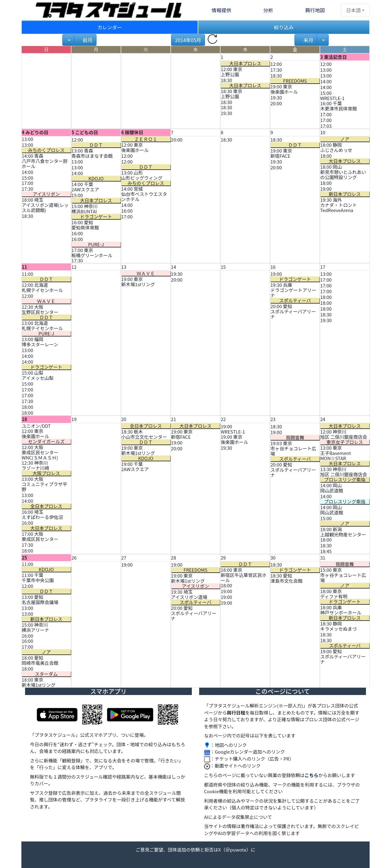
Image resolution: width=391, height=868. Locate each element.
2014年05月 (188, 40)
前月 (87, 40)
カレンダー (110, 27)
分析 (268, 10)
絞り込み (284, 27)
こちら (311, 775)
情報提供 (221, 10)
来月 (308, 40)
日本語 (353, 10)
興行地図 (315, 10)
